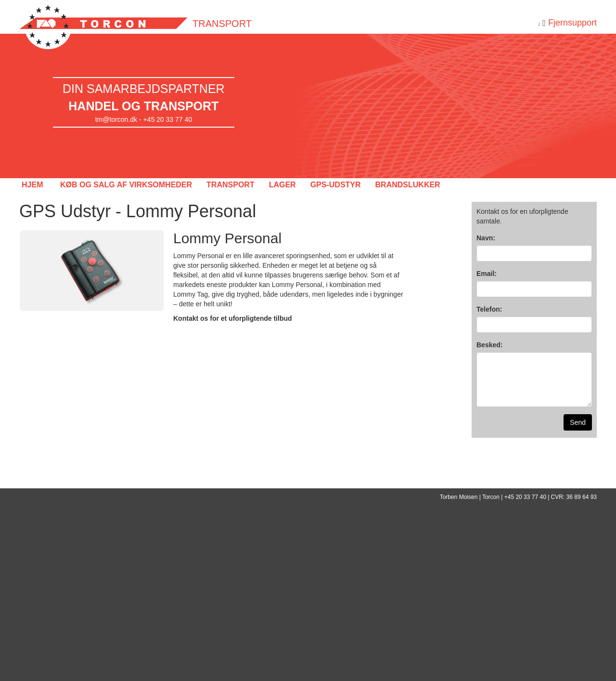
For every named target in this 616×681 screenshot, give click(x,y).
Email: (487, 274)
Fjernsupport (572, 23)
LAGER (282, 185)
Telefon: (489, 309)
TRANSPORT (231, 185)
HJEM (32, 185)
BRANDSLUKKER (408, 185)
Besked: (489, 345)
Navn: (486, 238)
